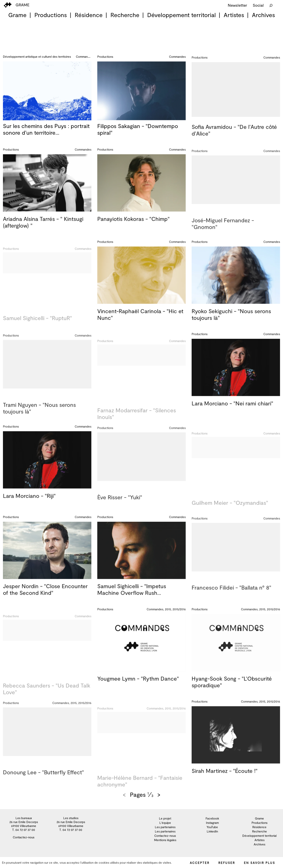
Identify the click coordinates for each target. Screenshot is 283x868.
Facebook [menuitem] (212, 818)
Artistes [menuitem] (234, 15)
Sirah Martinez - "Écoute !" (225, 776)
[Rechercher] (271, 5)
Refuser (227, 863)
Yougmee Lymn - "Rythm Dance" (138, 683)
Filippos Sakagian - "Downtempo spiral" (138, 131)
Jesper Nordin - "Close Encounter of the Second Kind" (45, 594)
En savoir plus (260, 863)
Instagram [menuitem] (212, 823)
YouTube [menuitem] (212, 827)
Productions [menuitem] (51, 15)
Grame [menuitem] (17, 15)
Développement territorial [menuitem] (181, 15)
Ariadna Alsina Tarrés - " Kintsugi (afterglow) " (43, 227)
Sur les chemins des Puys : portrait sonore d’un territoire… (46, 130)
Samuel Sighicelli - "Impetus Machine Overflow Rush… (132, 594)
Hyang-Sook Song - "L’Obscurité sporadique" (232, 686)
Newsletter (237, 5)
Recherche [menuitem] (125, 15)
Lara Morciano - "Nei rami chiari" (232, 408)
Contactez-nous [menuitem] (24, 837)
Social (258, 5)
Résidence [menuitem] (89, 15)
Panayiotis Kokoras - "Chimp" (133, 224)
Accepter (200, 863)
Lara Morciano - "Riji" (29, 500)
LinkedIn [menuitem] (212, 831)
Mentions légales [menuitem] (165, 840)
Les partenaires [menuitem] (165, 827)
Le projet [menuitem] (165, 818)
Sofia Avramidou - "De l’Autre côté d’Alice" (234, 136)
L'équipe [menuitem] (165, 823)
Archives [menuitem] (263, 15)
